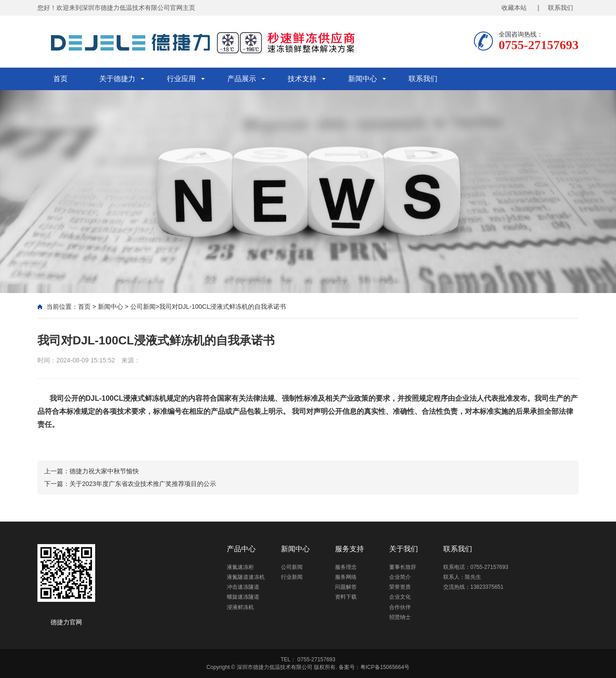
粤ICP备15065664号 (385, 667)
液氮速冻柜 (240, 567)
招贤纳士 (400, 617)
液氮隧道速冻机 (246, 577)
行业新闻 (292, 577)
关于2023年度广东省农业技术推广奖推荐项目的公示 (143, 484)
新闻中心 (363, 79)
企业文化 (400, 597)
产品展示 (242, 79)
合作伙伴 (400, 607)
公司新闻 (143, 307)
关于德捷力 (117, 79)
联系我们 (423, 79)
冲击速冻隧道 (243, 587)
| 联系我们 (555, 8)
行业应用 (181, 79)
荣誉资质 (400, 587)
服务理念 (346, 567)
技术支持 (302, 79)
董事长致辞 (403, 567)
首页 (60, 79)
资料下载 (346, 597)
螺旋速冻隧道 (243, 597)
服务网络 (346, 577)
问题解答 (346, 587)
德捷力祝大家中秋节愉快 (104, 471)
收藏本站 (514, 8)
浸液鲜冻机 (240, 607)
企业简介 (400, 577)
